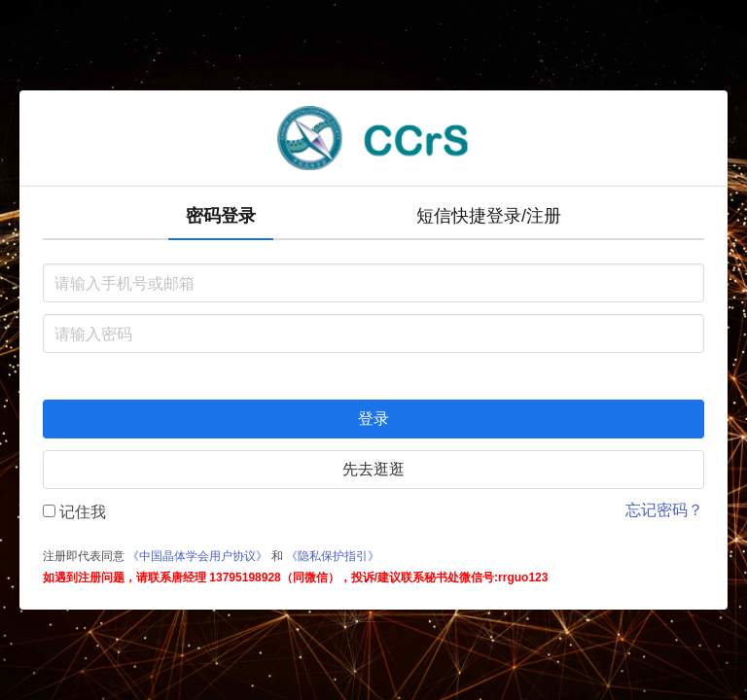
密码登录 (221, 216)
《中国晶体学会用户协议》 (197, 556)
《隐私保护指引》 (333, 556)
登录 (373, 419)
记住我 (74, 512)
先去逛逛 (373, 469)
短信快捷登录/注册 (489, 216)
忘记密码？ (664, 510)
